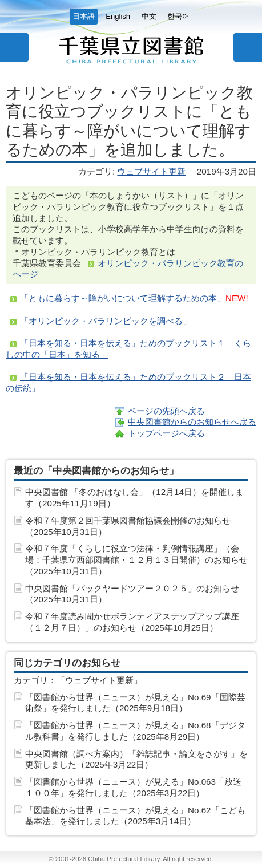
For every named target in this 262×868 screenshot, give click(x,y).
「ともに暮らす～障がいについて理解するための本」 (123, 298)
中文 (149, 16)
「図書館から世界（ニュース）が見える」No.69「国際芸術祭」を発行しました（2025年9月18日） (135, 703)
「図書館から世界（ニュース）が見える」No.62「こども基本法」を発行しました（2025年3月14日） (135, 816)
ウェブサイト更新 (151, 171)
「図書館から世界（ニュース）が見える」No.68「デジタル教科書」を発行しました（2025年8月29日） (135, 731)
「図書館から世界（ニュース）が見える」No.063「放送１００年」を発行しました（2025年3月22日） (133, 787)
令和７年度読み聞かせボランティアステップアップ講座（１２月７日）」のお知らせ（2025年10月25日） (132, 622)
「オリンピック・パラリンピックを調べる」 (106, 321)
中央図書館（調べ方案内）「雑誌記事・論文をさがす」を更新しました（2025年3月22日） (136, 759)
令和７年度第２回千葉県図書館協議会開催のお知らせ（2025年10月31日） (128, 526)
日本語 (84, 16)
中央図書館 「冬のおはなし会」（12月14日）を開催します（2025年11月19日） (134, 498)
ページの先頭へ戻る (166, 411)
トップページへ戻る (166, 433)
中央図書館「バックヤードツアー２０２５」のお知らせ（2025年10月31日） (132, 594)
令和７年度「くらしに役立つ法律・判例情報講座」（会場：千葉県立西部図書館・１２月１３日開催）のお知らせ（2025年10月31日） (136, 560)
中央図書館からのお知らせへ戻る (192, 422)
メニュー (14, 47)
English (118, 16)
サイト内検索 (248, 47)
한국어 (178, 16)
